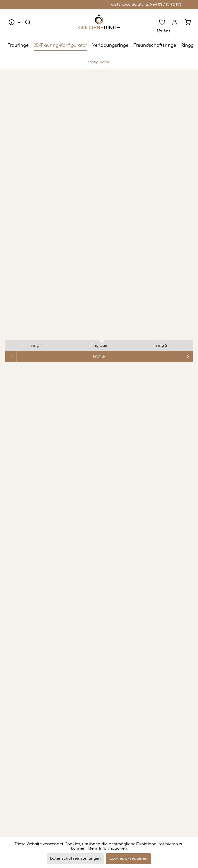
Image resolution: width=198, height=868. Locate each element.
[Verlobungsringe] (110, 45)
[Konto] (175, 22)
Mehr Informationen (107, 849)
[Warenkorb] (188, 22)
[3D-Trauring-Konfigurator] (60, 45)
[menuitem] (13, 22)
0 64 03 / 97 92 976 (166, 5)
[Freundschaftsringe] (155, 45)
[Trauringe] (18, 45)
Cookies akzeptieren (129, 859)
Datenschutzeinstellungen (75, 859)
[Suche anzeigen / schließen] (28, 22)
